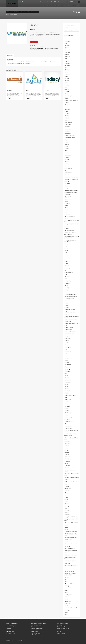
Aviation (67, 79)
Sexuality (67, 513)
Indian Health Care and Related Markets (71, 324)
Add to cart (34, 42)
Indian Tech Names (69, 327)
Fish (66, 246)
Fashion (67, 228)
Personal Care (68, 419)
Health (67, 286)
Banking (67, 85)
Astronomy (68, 70)
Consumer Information (70, 138)
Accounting (68, 41)
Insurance (67, 336)
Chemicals (67, 109)
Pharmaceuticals (69, 428)
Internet (67, 341)
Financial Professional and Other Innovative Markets (71, 237)
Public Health (68, 459)
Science (67, 504)
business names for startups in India (44, 48)
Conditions (68, 131)
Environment (68, 197)
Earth (66, 170)
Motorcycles (68, 391)
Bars (66, 87)
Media (67, 376)
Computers (68, 127)
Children (67, 111)
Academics (68, 39)
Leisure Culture (68, 358)
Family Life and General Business (70, 217)
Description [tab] (10, 56)
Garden (67, 266)
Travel (67, 590)
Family (67, 212)
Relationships (68, 488)
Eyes (66, 210)
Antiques (67, 59)
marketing (53, 48)
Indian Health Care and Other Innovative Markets (71, 321)
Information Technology (70, 332)
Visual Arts (67, 603)
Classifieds (67, 114)
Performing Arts (69, 417)
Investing (67, 343)
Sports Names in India (70, 548)
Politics (67, 450)
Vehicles (67, 599)
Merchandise (68, 380)
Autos (66, 76)
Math (66, 373)
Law (66, 354)
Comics (67, 120)
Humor (67, 303)
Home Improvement (70, 299)
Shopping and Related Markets (72, 523)
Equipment (68, 203)
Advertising (37, 47)
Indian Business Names (70, 310)
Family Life (67, 214)
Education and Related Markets (72, 179)
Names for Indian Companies (48, 2)
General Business (69, 272)
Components (68, 124)
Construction (68, 133)
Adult (66, 43)
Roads (67, 497)
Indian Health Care (69, 314)
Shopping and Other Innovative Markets (71, 520)
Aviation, (67, 81)
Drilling (67, 164)
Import (67, 305)
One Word (67, 406)
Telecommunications (70, 571)
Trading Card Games (70, 584)
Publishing (67, 461)
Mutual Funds (68, 400)
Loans (66, 360)
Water (66, 606)
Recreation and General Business (70, 471)
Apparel (67, 61)
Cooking (67, 140)
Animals (67, 54)
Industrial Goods (69, 330)
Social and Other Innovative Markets (70, 535)
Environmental (68, 199)
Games (67, 264)
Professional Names (10, 632)
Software (67, 542)
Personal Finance (69, 422)
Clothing (67, 116)
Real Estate (68, 466)
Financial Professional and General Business (70, 233)
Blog (67, 2)
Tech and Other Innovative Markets (70, 558)
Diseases (67, 162)
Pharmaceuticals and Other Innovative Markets (70, 435)
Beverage (67, 92)
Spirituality (67, 546)
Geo (66, 275)
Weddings (67, 610)
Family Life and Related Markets (72, 224)
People (67, 415)
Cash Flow (67, 105)
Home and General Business (71, 294)
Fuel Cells (67, 257)
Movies (67, 393)
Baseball (67, 89)
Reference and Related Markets (72, 482)
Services (67, 510)
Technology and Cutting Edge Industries (71, 566)
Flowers (67, 250)
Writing (67, 614)
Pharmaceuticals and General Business (71, 431)
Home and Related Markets (71, 296)
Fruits (66, 255)
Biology (67, 94)
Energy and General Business (71, 190)
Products (67, 455)
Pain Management (69, 413)
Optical (67, 408)
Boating (67, 98)
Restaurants (68, 493)
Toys (66, 582)
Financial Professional (70, 230)
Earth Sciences (68, 173)
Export (67, 208)
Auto (66, 72)
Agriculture (68, 48)
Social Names (9, 630)
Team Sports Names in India (71, 551)
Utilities (67, 597)
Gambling (67, 261)
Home (41, 2)
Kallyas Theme (21, 641)
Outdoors (67, 411)
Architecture (68, 63)
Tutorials (67, 593)
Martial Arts (68, 371)
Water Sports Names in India (71, 608)
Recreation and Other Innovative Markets (71, 474)
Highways (67, 288)
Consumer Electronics (70, 135)
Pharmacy (67, 442)
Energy (67, 188)
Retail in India (9, 628)
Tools (66, 579)
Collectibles (68, 118)
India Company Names (57, 2)
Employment (68, 186)
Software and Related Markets (72, 544)
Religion (67, 491)
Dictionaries (68, 155)
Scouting (67, 506)
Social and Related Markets (71, 537)
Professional (68, 457)
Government (68, 281)
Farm (66, 226)
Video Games (68, 601)
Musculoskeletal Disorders (71, 395)
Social (66, 529)
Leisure (67, 356)
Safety (67, 499)
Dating (67, 151)
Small (66, 525)
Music (66, 397)
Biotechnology (68, 96)
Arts (66, 68)
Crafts (66, 146)
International (68, 338)
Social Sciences (68, 540)
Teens (66, 569)
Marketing (41, 47)
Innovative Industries (70, 334)
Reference (67, 480)
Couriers (67, 144)
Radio (66, 463)
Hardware (67, 283)
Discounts (67, 160)
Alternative (68, 52)
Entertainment (68, 195)
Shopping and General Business (72, 517)
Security (67, 508)
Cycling (67, 149)
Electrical (67, 181)
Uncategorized (68, 595)
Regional (67, 486)
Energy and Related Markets (71, 192)
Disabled (67, 157)
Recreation (68, 468)
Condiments (68, 129)
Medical (67, 378)
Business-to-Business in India (71, 100)
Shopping (67, 515)
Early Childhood (69, 168)
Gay (66, 270)
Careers (67, 103)
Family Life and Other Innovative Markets (71, 221)
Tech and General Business (71, 555)
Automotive (68, 74)
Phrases (67, 446)
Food (66, 253)
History (67, 290)
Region (67, 484)
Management (68, 367)
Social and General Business (71, 532)
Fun (66, 259)
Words (67, 612)
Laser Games (68, 351)
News (66, 404)
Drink (66, 166)
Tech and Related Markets (71, 561)
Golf (66, 279)
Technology (68, 563)
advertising (34, 48)
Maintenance (68, 365)
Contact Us (64, 2)
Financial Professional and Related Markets (70, 241)
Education (67, 175)
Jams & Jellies (68, 347)
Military (67, 384)
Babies (67, 83)
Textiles (67, 577)
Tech (66, 553)
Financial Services (69, 244)
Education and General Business (72, 177)
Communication (69, 122)
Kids (66, 349)
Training (67, 586)
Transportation (68, 588)
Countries (67, 142)
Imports (67, 307)
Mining (67, 386)
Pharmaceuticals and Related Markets (71, 439)
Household (68, 301)
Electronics (68, 184)
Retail (66, 495)
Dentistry (67, 153)
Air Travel (67, 50)
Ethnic (67, 206)
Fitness (67, 248)
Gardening (67, 268)
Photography (68, 444)
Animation (67, 57)
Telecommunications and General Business (70, 574)
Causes (67, 107)
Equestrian (68, 201)
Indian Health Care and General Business (71, 317)
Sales (66, 502)
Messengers (68, 382)
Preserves (67, 452)
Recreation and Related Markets (72, 477)
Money (67, 389)
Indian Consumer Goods (70, 312)
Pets (66, 424)
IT (66, 345)
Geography (68, 277)
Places (67, 448)
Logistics (67, 362)
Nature (67, 402)
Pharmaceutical (69, 426)
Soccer (67, 527)
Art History (68, 65)
